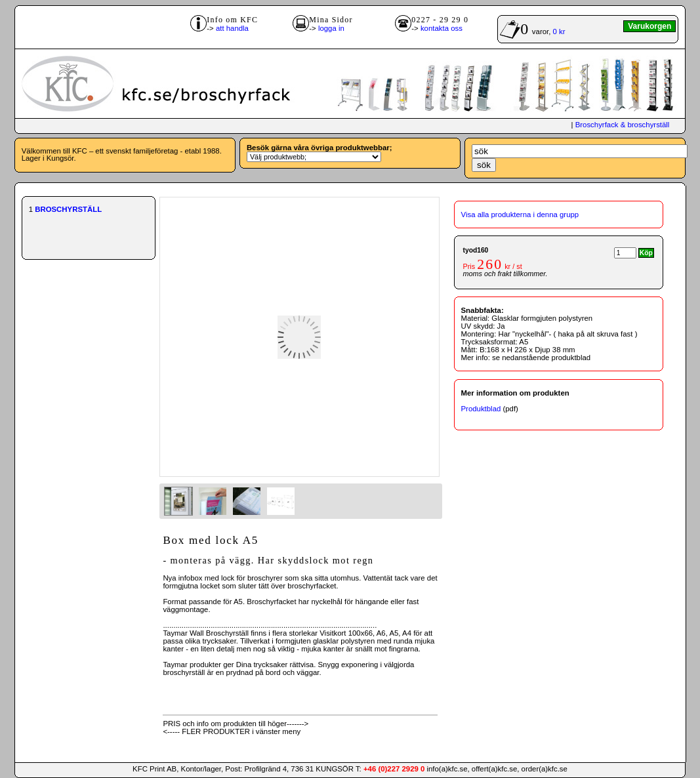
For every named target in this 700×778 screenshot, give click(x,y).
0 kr (559, 31)
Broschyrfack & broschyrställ (623, 125)
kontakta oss (442, 28)
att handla (232, 28)
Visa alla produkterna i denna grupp (520, 215)
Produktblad (481, 409)
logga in (331, 28)
